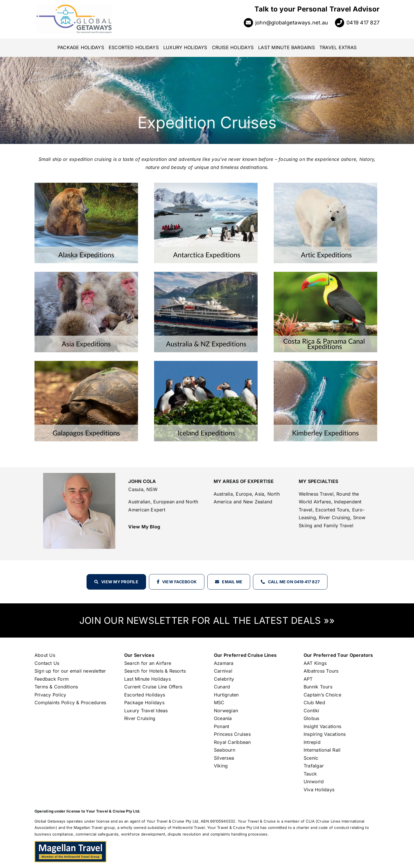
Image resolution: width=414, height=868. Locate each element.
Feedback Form (52, 679)
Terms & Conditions (56, 687)
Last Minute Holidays (147, 679)
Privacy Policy (50, 695)
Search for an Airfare (148, 663)
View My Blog (144, 527)
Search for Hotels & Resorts (155, 671)
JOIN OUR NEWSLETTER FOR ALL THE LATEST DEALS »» (207, 620)
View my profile (120, 582)
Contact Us (47, 663)
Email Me (232, 582)
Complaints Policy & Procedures (70, 703)
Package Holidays (144, 703)
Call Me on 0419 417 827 (294, 582)
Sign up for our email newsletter (70, 671)
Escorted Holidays (145, 695)
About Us (45, 655)
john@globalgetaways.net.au (292, 23)
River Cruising (140, 718)
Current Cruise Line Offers (153, 687)
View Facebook (179, 582)
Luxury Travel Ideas (146, 711)
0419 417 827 (363, 23)
